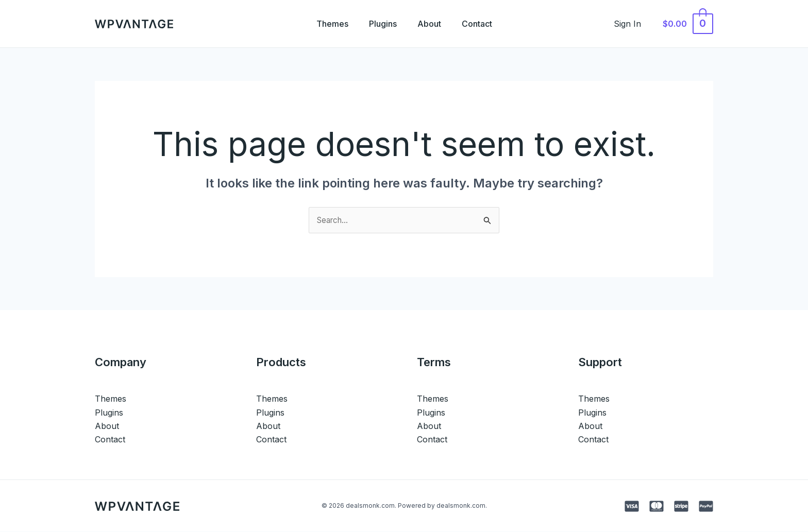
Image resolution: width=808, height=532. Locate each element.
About (431, 24)
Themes (326, 24)
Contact (483, 24)
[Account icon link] (633, 24)
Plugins (381, 24)
